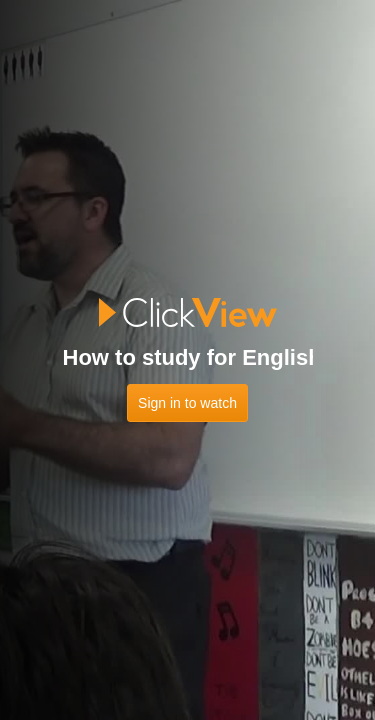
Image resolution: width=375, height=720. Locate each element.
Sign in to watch (187, 403)
